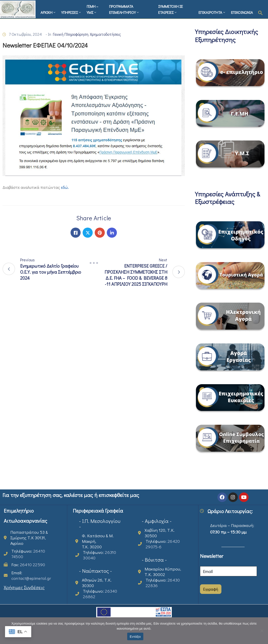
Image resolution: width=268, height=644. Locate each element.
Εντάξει (135, 637)
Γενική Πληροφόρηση (71, 34)
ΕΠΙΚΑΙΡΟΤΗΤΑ (212, 12)
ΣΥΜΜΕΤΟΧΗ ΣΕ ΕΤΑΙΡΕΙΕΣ (171, 9)
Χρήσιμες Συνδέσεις (24, 587)
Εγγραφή (211, 589)
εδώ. (65, 187)
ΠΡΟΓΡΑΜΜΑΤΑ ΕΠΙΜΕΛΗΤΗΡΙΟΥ (124, 9)
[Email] (228, 571)
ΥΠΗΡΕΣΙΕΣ (71, 12)
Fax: (28, 565)
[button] (260, 12)
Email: (31, 575)
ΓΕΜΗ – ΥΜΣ (92, 9)
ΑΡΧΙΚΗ (48, 12)
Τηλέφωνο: (28, 554)
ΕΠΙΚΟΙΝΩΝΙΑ (242, 12)
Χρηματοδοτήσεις (105, 34)
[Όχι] (262, 631)
